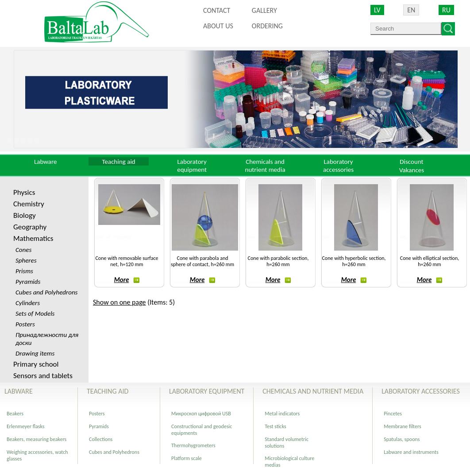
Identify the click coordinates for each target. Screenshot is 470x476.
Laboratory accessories (338, 166)
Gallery (264, 10)
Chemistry (29, 204)
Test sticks (275, 426)
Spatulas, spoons (402, 439)
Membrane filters (402, 426)
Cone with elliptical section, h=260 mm (430, 261)
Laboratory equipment (192, 166)
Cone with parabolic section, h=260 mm (278, 261)
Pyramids (99, 426)
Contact (217, 10)
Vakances (412, 170)
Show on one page (119, 302)
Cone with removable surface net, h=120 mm (127, 261)
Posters (97, 414)
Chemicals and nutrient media (265, 166)
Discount (411, 162)
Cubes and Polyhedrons (114, 452)
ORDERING (267, 26)
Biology (25, 215)
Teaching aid (119, 162)
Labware (46, 162)
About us (218, 26)
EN (411, 10)
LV (377, 10)
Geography (30, 227)
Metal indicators (282, 414)
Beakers (15, 414)
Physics (24, 192)
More (127, 280)
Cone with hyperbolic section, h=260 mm (354, 261)
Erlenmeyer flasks (26, 426)
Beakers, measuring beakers (37, 439)
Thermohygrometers (193, 445)
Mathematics (33, 238)
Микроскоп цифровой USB (201, 414)
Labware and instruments (411, 452)
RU (446, 10)
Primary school (36, 364)
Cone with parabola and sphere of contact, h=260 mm (202, 261)
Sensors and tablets (43, 376)
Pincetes (393, 414)
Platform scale (187, 458)
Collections (101, 439)
